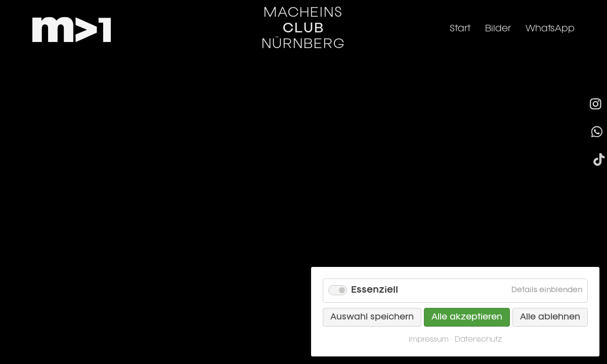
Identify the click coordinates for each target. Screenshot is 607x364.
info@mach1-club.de (79, 305)
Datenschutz (127, 332)
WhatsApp (550, 22)
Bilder (498, 22)
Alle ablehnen (550, 317)
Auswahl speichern (372, 317)
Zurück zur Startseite (304, 156)
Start (460, 22)
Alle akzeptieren (467, 317)
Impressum (57, 332)
